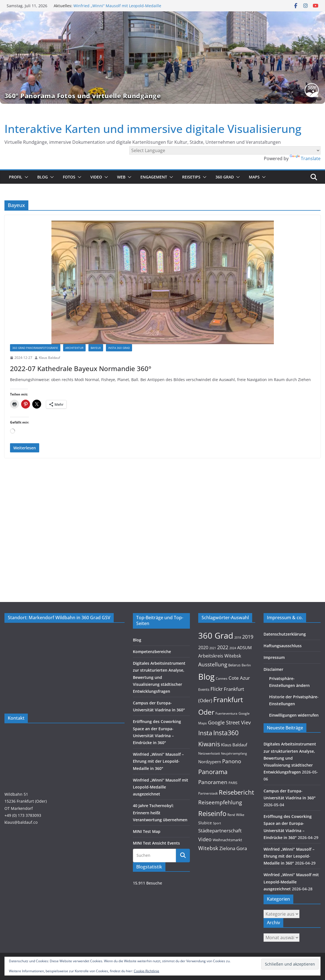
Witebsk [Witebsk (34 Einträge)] (208, 848)
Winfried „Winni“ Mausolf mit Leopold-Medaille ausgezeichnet (161, 787)
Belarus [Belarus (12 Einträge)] (234, 665)
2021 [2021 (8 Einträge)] (213, 648)
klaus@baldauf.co (21, 822)
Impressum (274, 657)
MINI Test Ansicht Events (156, 843)
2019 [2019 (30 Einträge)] (248, 637)
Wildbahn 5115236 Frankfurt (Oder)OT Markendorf (26, 801)
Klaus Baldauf (49, 358)
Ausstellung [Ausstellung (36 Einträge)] (213, 664)
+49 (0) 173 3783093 (23, 815)
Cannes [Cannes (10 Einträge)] (222, 678)
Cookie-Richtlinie (147, 971)
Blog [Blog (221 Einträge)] (206, 677)
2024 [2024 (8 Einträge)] (233, 648)
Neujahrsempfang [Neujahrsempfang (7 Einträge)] (234, 754)
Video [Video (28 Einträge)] (205, 839)
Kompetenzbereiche (152, 652)
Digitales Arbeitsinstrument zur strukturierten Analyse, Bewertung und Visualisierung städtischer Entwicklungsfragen (159, 677)
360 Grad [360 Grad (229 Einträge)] (216, 636)
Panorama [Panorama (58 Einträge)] (213, 772)
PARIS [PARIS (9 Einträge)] (233, 783)
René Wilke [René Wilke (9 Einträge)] (236, 815)
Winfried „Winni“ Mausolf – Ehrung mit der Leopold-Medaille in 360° (158, 761)
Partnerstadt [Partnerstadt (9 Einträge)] (208, 793)
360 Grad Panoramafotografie (35, 348)
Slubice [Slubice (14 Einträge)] (205, 823)
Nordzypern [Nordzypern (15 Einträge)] (210, 762)
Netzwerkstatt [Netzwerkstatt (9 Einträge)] (209, 753)
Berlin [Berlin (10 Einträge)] (246, 665)
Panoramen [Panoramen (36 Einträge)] (213, 782)
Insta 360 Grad (119, 348)
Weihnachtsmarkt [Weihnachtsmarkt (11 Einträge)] (227, 840)
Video (96, 177)
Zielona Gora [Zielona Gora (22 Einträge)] (233, 848)
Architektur (74, 348)
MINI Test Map (147, 831)
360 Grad (225, 177)
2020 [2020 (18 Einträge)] (203, 648)
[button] (25, 177)
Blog (43, 177)
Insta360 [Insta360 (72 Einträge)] (226, 733)
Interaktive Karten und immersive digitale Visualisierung (153, 129)
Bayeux (96, 348)
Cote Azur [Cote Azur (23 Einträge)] (239, 678)
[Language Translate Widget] (225, 150)
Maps (254, 177)
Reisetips (191, 177)
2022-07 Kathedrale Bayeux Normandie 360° (81, 368)
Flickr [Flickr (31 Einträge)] (217, 689)
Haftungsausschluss (283, 646)
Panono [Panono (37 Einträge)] (232, 761)
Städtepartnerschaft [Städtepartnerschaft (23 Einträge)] (220, 831)
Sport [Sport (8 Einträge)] (217, 823)
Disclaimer (273, 669)
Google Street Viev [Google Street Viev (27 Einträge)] (229, 722)
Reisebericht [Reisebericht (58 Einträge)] (236, 792)
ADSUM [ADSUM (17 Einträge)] (244, 648)
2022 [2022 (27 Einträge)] (223, 647)
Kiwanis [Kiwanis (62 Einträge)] (209, 744)
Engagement (154, 177)
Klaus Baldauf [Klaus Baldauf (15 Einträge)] (234, 745)
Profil (16, 177)
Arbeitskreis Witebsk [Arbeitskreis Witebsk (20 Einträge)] (220, 656)
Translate (305, 158)
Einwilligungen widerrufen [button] (294, 715)
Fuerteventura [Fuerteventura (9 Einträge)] (226, 713)
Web (121, 177)
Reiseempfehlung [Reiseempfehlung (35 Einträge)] (220, 802)
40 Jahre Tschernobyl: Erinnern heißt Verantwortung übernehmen (160, 813)
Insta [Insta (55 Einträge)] (205, 733)
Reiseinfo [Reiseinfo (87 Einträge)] (212, 813)
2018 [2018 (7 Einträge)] (238, 638)
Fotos (69, 177)
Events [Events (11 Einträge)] (204, 689)
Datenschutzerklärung (285, 634)
